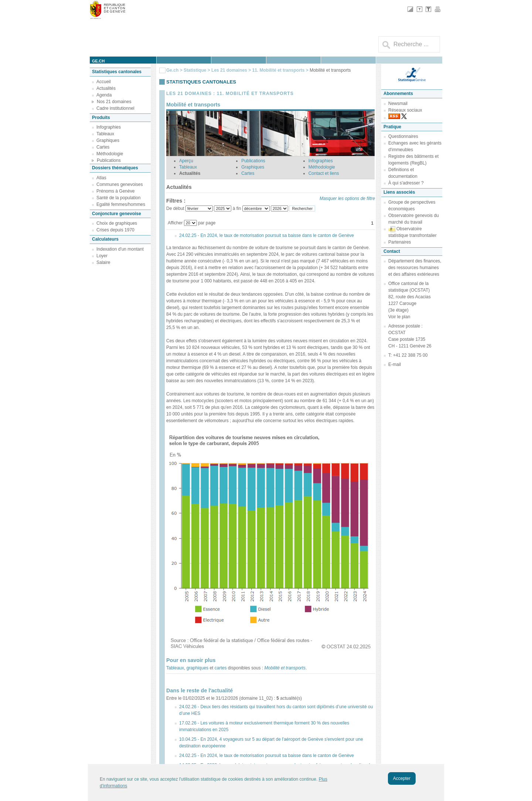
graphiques (197, 668)
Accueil (104, 82)
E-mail (395, 364)
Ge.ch (172, 70)
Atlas (101, 178)
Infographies (109, 127)
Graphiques (108, 140)
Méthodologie (110, 154)
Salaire (103, 262)
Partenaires (400, 242)
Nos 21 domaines (114, 102)
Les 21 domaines (229, 70)
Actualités (106, 88)
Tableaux (105, 134)
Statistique (195, 70)
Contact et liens (324, 173)
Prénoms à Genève (115, 191)
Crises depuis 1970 (115, 230)
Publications (109, 160)
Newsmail (398, 103)
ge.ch (98, 61)
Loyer (102, 256)
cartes (221, 668)
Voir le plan (399, 317)
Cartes (103, 147)
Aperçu (186, 161)
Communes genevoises (120, 184)
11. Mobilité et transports (279, 70)
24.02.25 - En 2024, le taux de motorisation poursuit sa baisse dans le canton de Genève (267, 235)
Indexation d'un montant (120, 249)
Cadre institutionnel (115, 108)
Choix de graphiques (117, 223)
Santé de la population (118, 198)
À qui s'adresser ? (406, 183)
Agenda (104, 95)
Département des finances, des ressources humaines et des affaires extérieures (415, 268)
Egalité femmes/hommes (121, 204)
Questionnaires (403, 136)
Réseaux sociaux (405, 110)
